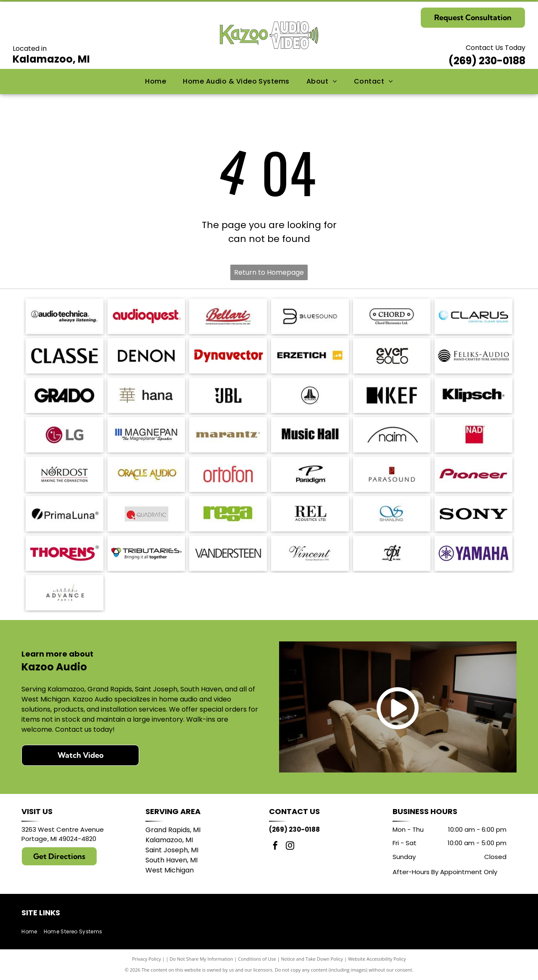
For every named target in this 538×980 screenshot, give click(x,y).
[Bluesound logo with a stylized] (310, 316)
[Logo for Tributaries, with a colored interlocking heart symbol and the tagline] (146, 553)
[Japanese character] (146, 395)
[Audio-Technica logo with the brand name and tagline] (65, 316)
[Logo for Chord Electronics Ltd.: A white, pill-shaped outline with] (392, 316)
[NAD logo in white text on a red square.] (473, 435)
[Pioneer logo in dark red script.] (473, 474)
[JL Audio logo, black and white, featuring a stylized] (310, 395)
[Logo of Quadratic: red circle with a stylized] (146, 514)
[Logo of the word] (228, 514)
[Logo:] (392, 553)
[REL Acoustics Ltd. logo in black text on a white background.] (310, 514)
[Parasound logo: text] (392, 474)
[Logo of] (392, 356)
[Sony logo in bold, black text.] (473, 514)
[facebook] (275, 847)
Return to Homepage (269, 272)
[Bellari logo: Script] (228, 316)
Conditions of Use (257, 959)
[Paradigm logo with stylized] (310, 474)
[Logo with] (65, 593)
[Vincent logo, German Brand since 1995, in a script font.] (310, 553)
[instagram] (290, 847)
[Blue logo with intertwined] (392, 514)
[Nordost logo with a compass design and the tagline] (65, 474)
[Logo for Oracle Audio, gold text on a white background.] (146, 474)
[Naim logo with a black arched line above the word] (392, 435)
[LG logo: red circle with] (65, 435)
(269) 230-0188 (487, 61)
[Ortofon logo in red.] (228, 474)
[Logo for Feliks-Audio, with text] (473, 356)
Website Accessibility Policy (377, 959)
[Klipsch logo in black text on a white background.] (473, 395)
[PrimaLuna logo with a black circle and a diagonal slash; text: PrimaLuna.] (65, 514)
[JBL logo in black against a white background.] (228, 395)
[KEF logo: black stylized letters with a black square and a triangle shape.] (392, 395)
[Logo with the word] (473, 316)
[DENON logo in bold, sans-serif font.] (146, 356)
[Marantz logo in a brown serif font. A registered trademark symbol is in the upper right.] (228, 435)
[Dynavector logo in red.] (228, 356)
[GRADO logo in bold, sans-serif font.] (65, 395)
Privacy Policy (146, 959)
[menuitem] (156, 81)
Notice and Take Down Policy (312, 959)
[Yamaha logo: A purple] (473, 553)
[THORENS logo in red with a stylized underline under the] (65, 553)
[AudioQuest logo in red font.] (146, 316)
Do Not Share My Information (202, 959)
